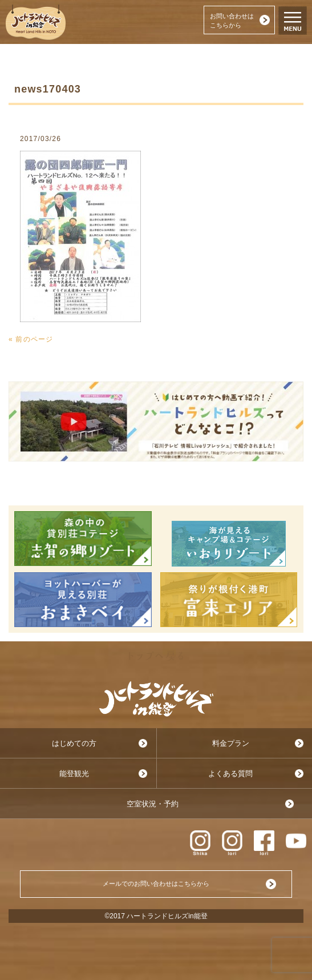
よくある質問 (230, 774)
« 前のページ (31, 339)
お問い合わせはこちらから (232, 21)
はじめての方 (74, 743)
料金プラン (231, 743)
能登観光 (74, 774)
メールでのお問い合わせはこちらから (156, 883)
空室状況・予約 (153, 804)
